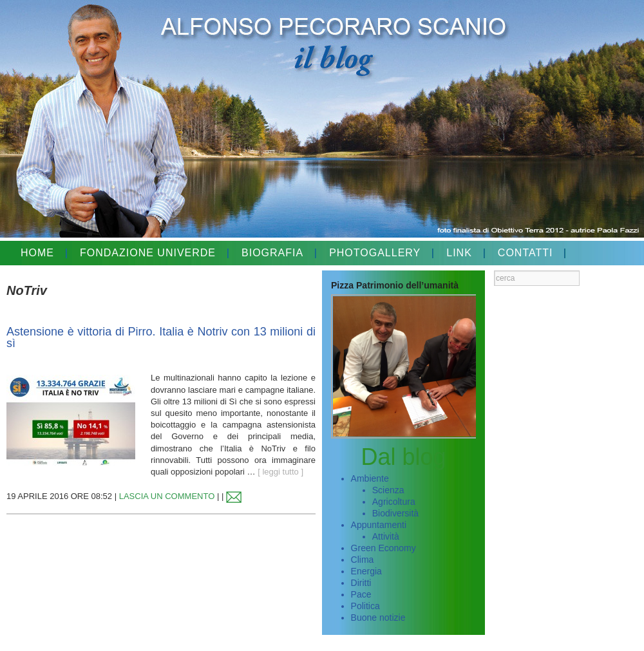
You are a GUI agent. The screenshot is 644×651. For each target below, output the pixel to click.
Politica (365, 606)
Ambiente (370, 478)
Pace (361, 594)
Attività (386, 536)
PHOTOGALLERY (375, 253)
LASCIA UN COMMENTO (167, 496)
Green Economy (384, 548)
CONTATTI (526, 253)
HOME (37, 253)
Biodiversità (395, 513)
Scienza (388, 490)
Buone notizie (378, 618)
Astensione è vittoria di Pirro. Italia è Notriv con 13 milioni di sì (161, 337)
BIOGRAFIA (272, 253)
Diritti (361, 583)
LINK (459, 253)
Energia (366, 571)
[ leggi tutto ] (280, 472)
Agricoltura (394, 502)
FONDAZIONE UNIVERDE (148, 253)
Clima (363, 560)
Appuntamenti (379, 525)
